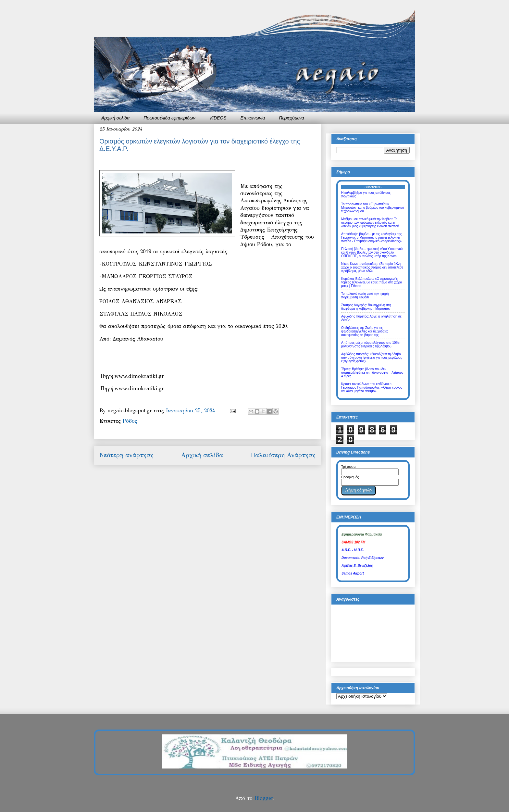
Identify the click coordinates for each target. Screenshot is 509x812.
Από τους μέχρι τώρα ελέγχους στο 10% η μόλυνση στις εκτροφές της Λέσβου (371, 344)
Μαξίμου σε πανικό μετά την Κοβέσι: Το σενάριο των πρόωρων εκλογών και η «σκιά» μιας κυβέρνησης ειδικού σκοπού (370, 223)
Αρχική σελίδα (115, 118)
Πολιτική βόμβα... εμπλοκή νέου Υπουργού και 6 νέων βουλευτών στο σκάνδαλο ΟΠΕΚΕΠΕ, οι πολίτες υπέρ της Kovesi (372, 252)
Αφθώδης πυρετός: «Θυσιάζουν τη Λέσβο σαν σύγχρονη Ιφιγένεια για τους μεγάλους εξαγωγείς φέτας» (372, 358)
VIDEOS (218, 118)
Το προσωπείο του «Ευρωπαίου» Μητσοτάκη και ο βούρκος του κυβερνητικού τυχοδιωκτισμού (372, 208)
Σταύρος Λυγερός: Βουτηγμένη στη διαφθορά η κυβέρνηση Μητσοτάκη (366, 307)
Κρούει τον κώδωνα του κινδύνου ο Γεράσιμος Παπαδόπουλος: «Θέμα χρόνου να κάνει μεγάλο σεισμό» (372, 387)
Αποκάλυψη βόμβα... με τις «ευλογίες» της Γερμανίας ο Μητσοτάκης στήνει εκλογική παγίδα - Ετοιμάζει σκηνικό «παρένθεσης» (372, 237)
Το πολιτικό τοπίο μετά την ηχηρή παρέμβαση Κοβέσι (365, 295)
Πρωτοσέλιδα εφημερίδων (169, 118)
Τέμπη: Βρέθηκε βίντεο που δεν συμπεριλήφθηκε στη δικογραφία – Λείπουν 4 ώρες (372, 373)
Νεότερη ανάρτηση (126, 455)
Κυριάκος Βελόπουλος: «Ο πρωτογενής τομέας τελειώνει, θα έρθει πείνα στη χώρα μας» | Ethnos (372, 282)
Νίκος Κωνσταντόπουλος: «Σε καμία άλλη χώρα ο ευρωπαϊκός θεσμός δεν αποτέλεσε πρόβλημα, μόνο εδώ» (372, 267)
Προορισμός (350, 477)
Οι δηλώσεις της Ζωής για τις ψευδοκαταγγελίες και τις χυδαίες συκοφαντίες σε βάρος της (365, 331)
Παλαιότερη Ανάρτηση (283, 455)
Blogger (264, 798)
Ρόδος (130, 421)
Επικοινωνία (253, 118)
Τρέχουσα (348, 467)
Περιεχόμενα (292, 118)
